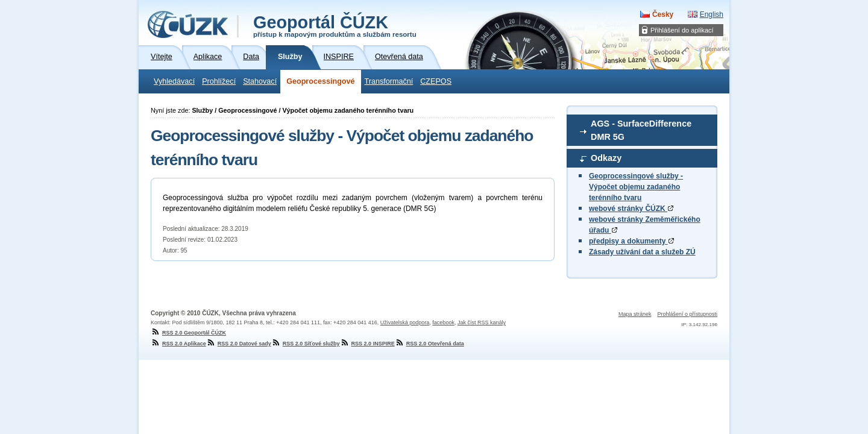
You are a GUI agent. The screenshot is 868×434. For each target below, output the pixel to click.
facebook (443, 322)
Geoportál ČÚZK (335, 25)
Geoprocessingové (320, 81)
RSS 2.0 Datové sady (239, 344)
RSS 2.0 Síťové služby (306, 344)
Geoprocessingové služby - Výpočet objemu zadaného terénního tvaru (636, 187)
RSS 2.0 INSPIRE (367, 344)
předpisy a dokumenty (631, 241)
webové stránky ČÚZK (631, 209)
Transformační (389, 81)
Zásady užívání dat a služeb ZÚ (642, 252)
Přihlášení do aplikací (682, 30)
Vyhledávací (174, 81)
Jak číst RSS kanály (482, 322)
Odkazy (606, 158)
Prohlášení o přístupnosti (687, 314)
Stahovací (260, 81)
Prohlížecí (219, 81)
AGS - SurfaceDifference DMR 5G (641, 130)
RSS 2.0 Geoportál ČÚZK (188, 333)
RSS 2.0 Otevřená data (429, 344)
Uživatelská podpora (405, 322)
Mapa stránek (635, 314)
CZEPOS (436, 81)
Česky (663, 14)
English (712, 14)
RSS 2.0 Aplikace (178, 344)
